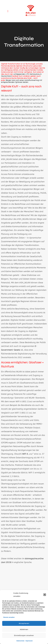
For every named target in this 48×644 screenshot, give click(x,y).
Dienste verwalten (9, 617)
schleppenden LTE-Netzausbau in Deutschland (21, 75)
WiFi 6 (25, 454)
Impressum (29, 641)
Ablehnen (24, 629)
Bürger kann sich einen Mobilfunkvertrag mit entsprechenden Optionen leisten (22, 81)
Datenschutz (20, 641)
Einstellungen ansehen (24, 635)
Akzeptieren (24, 623)
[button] (45, 595)
